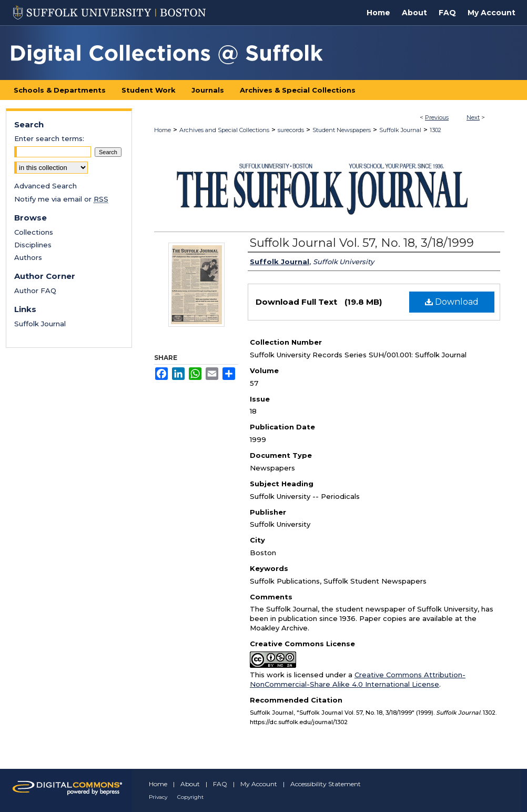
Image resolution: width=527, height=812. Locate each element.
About (190, 784)
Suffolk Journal (400, 130)
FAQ (220, 784)
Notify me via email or (61, 199)
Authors (28, 257)
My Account (259, 784)
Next (473, 117)
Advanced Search (45, 186)
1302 (435, 130)
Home (163, 130)
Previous (437, 117)
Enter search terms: (49, 138)
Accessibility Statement (326, 784)
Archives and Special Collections (224, 130)
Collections (34, 232)
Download (452, 302)
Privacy (158, 797)
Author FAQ (35, 290)
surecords (291, 130)
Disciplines (33, 245)
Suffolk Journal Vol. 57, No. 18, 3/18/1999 (362, 243)
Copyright (190, 797)
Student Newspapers (342, 130)
